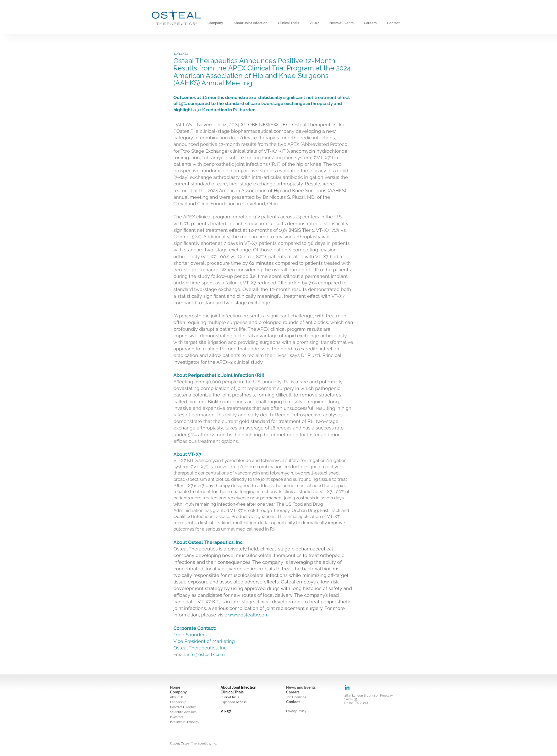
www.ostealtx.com (249, 615)
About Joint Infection (238, 687)
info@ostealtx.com (206, 654)
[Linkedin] (347, 688)
